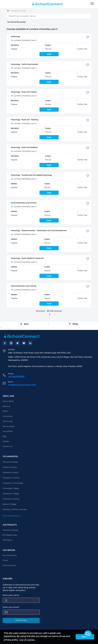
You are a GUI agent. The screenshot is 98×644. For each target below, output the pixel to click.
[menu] (92, 4)
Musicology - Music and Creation (24, 92)
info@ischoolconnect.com (22, 385)
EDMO (5, 411)
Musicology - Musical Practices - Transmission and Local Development (39, 230)
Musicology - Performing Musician (24, 64)
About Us (6, 406)
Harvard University (10, 462)
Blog (5, 436)
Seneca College (9, 504)
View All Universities (12, 516)
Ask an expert (8, 426)
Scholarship (8, 416)
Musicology (15, 36)
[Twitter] (17, 343)
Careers (6, 441)
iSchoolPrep (8, 431)
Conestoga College (11, 488)
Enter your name (11, 595)
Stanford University (11, 473)
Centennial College (11, 494)
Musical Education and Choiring (24, 203)
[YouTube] (24, 343)
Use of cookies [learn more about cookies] (27, 640)
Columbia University (11, 499)
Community (7, 421)
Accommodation (10, 555)
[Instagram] (11, 343)
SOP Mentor (8, 540)
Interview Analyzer (10, 530)
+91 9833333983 (16, 377)
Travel (5, 560)
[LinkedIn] (30, 343)
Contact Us (7, 446)
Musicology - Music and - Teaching (24, 120)
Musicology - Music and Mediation (24, 147)
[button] (88, 634)
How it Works (8, 401)
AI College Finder (10, 535)
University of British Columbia (15, 510)
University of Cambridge (13, 483)
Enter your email (11, 607)
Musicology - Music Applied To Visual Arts (27, 258)
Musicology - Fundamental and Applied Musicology (31, 175)
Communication (9, 565)
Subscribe (21, 620)
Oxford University (10, 467)
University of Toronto (11, 478)
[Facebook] (5, 343)
